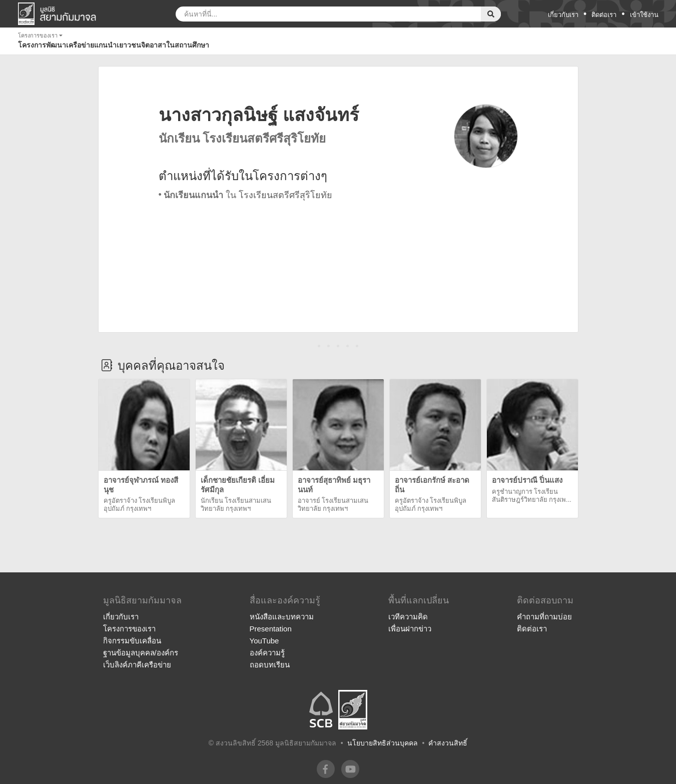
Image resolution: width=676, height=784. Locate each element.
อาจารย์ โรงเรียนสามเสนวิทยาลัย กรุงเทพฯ (333, 505)
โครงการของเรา (129, 629)
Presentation (271, 629)
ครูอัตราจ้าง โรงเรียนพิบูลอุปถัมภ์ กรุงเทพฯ (140, 505)
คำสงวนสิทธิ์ (448, 743)
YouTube (264, 641)
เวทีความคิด (408, 617)
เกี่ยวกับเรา (563, 15)
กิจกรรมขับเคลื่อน (132, 641)
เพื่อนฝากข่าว (410, 629)
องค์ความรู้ (267, 653)
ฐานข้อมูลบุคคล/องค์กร (141, 653)
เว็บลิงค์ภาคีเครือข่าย (137, 665)
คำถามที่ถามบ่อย (544, 617)
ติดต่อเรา (604, 15)
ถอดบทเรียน (270, 665)
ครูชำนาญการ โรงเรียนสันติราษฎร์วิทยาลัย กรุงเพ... (532, 496)
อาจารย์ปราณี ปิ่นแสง (527, 480)
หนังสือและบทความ (282, 617)
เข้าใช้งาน (644, 15)
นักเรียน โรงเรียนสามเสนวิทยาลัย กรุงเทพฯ (236, 505)
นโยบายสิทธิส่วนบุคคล (383, 743)
